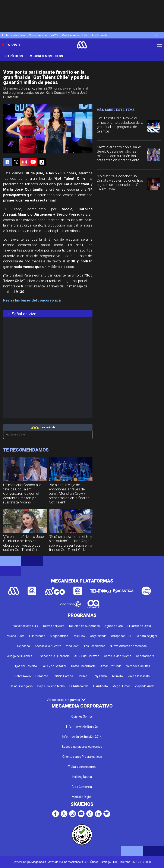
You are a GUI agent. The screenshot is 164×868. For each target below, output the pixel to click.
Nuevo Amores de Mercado (128, 646)
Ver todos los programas (66, 700)
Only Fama (100, 676)
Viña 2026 (73, 646)
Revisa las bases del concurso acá (32, 300)
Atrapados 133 (121, 636)
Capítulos (14, 56)
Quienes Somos (82, 716)
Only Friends (99, 35)
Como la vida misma (118, 656)
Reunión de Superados (84, 626)
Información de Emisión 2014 (82, 737)
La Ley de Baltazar (54, 666)
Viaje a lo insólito (139, 676)
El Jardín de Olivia (14, 35)
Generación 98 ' (146, 656)
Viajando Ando (145, 686)
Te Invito (117, 676)
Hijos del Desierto (25, 666)
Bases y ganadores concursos (82, 747)
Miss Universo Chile (74, 35)
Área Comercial (82, 787)
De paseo (24, 646)
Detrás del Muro (54, 626)
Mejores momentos (46, 56)
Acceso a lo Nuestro (48, 646)
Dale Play (79, 636)
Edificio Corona (63, 676)
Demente (42, 676)
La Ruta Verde (79, 686)
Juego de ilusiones (20, 656)
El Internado (37, 636)
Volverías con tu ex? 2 (44, 35)
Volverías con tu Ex (26, 626)
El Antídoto (100, 686)
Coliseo (83, 676)
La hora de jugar (147, 636)
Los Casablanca (95, 646)
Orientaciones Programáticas (82, 757)
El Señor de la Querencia (53, 656)
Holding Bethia (82, 777)
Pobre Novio (23, 676)
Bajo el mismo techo (51, 686)
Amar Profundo (111, 666)
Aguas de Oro (114, 626)
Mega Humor (121, 686)
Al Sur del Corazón (87, 656)
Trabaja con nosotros (82, 767)
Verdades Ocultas (138, 666)
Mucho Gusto (16, 636)
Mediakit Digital (82, 797)
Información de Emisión (82, 727)
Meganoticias (59, 636)
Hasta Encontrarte (83, 666)
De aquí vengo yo (21, 686)
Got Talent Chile (15, 435)
